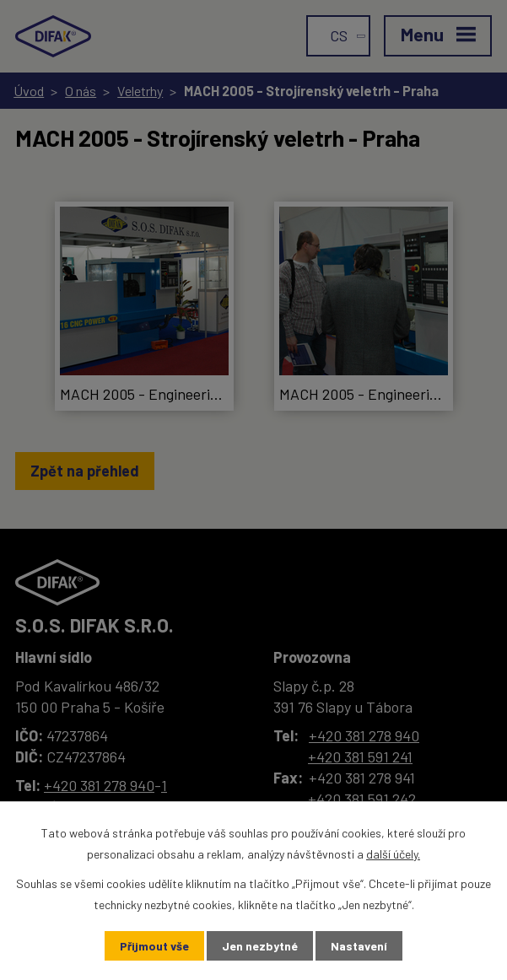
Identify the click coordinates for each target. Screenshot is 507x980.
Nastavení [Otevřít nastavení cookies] (359, 946)
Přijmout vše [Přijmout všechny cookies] (154, 946)
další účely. (393, 854)
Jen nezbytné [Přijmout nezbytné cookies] (260, 946)
